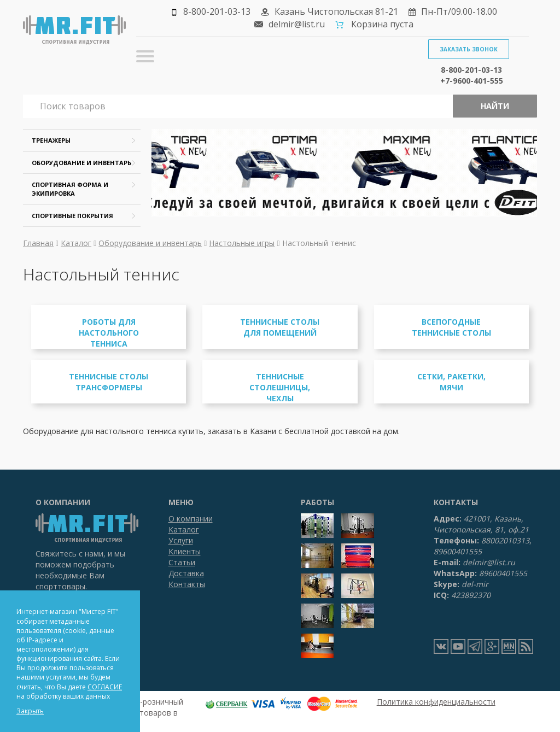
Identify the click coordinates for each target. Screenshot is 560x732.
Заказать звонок (469, 49)
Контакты (187, 584)
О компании (191, 519)
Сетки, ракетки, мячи (451, 382)
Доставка (186, 573)
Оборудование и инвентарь (81, 163)
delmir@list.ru (297, 24)
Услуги (181, 540)
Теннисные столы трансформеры (109, 382)
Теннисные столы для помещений (280, 327)
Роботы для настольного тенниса (109, 333)
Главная (38, 243)
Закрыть (30, 711)
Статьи (182, 562)
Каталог (76, 243)
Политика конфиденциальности (436, 702)
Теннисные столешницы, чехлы (280, 387)
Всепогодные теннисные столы (451, 327)
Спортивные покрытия (72, 216)
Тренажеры (51, 140)
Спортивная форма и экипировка (70, 189)
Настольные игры (242, 243)
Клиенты (185, 551)
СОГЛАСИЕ (105, 687)
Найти (495, 106)
